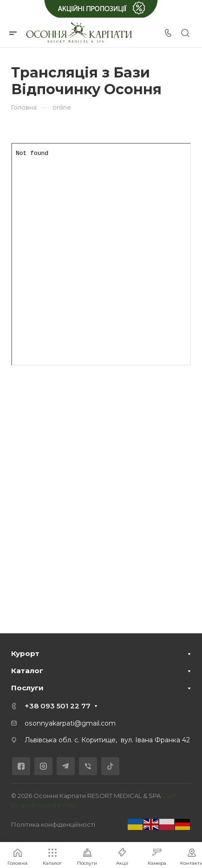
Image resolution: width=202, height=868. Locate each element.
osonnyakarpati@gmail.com (70, 723)
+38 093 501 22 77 (58, 706)
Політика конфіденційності (53, 824)
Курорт (25, 653)
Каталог (27, 671)
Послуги (27, 688)
